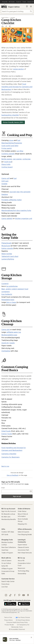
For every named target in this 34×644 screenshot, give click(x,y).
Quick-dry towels (8, 343)
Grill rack (5, 181)
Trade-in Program (7, 553)
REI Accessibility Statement (17, 629)
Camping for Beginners (10, 457)
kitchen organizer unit (24, 218)
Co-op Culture (6, 563)
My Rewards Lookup (8, 514)
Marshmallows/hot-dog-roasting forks (16, 210)
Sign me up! (17, 496)
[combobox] (17, 11)
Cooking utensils (8, 154)
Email (3, 488)
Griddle (4, 184)
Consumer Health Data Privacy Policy (17, 622)
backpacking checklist (10, 115)
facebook (15, 595)
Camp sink (6, 329)
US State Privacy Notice (23, 620)
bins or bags (11, 302)
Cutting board (7, 167)
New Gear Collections (9, 547)
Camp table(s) (7, 218)
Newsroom (21, 568)
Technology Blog (23, 571)
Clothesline (6, 351)
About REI (21, 560)
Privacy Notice (8, 620)
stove (11, 140)
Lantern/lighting (8, 259)
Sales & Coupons (23, 532)
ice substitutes (12, 286)
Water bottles (7, 254)
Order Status (22, 511)
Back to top (5, 466)
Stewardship (22, 574)
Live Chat (5, 587)
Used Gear (5, 550)
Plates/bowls (6, 243)
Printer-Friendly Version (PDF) (13, 122)
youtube (24, 595)
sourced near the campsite (20, 192)
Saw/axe (5, 194)
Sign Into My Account (9, 511)
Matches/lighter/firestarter (12, 143)
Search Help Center (8, 581)
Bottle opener (7, 159)
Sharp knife (6, 164)
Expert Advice (14, 7)
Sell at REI (5, 566)
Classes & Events (23, 547)
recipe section (18, 69)
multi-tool (8, 162)
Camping (13, 17)
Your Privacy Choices (23, 617)
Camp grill (6, 178)
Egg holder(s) (7, 294)
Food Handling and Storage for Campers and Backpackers (17, 87)
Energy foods (7, 434)
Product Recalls (9, 625)
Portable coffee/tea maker (12, 200)
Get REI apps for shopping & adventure (17, 600)
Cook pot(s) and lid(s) (10, 146)
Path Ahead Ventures (25, 553)
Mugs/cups (6, 246)
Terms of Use (8, 617)
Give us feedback (13, 475)
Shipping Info (22, 524)
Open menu (31, 6)
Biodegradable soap (9, 335)
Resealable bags (8, 300)
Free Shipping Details (25, 534)
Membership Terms (17, 627)
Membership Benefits (9, 519)
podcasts (28, 595)
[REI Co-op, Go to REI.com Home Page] (4, 6)
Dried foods (6, 431)
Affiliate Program (7, 569)
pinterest (19, 595)
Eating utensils (7, 248)
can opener (17, 159)
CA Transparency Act (23, 625)
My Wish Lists (6, 517)
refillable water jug (14, 332)
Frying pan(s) (7, 148)
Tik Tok (10, 595)
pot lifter (20, 151)
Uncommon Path (23, 550)
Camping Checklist (9, 454)
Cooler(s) (5, 284)
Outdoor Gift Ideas (8, 532)
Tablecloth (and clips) (10, 256)
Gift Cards (5, 534)
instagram (6, 595)
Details (27, 484)
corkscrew (26, 159)
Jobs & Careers (6, 560)
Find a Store (5, 584)
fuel (19, 140)
